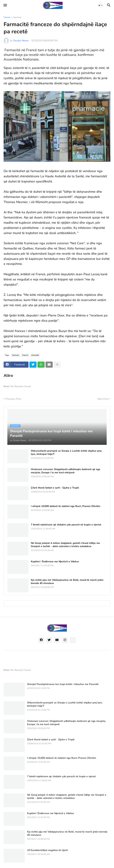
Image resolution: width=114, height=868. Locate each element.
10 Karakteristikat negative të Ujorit (47, 850)
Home (7, 18)
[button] (5, 5)
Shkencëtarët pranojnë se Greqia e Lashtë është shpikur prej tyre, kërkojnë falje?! (66, 453)
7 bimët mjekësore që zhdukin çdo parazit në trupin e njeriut (66, 525)
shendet (35, 355)
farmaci (17, 18)
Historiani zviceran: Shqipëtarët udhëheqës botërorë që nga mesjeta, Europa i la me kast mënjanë (66, 471)
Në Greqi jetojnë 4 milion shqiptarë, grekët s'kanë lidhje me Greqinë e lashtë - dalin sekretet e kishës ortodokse (65, 545)
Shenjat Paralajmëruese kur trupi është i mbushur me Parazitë (63, 684)
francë (25, 355)
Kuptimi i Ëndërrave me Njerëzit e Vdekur (55, 562)
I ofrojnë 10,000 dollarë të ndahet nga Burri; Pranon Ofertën (66, 506)
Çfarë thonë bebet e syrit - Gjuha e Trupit (55, 488)
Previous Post (13, 399)
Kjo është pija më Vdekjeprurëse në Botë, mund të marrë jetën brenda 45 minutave (67, 582)
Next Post (103, 399)
